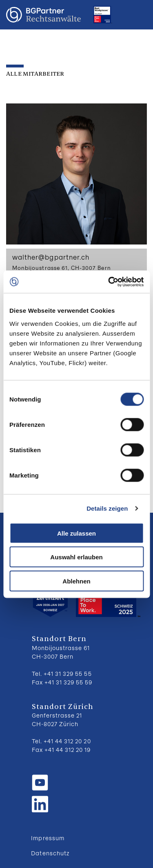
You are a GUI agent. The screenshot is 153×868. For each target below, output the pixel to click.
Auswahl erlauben (76, 557)
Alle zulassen (76, 533)
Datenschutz (50, 853)
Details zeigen (107, 508)
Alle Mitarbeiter (35, 74)
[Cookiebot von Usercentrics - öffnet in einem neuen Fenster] (109, 282)
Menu (139, 15)
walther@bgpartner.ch (51, 257)
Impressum (48, 838)
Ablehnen (76, 581)
